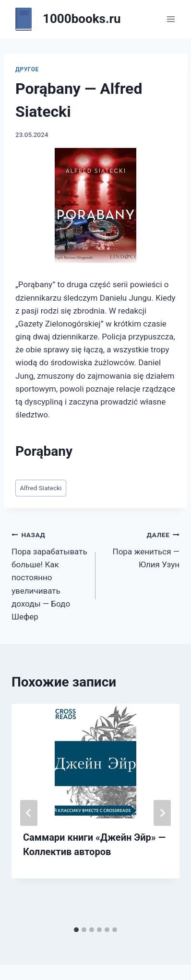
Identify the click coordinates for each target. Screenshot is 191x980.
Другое (27, 69)
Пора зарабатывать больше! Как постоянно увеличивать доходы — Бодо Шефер (49, 575)
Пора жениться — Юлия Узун (142, 549)
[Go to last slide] (29, 813)
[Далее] (162, 813)
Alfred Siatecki (41, 488)
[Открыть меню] (171, 19)
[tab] (76, 930)
